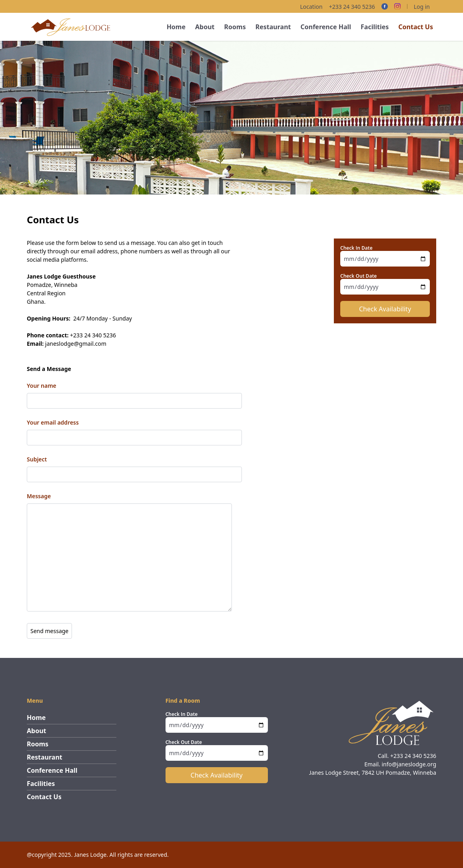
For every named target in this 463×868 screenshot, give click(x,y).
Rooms (235, 27)
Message (39, 496)
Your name (42, 386)
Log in (422, 7)
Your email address (53, 422)
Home (176, 27)
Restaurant (273, 27)
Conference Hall (326, 27)
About (205, 27)
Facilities (375, 27)
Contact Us (416, 27)
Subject (37, 459)
